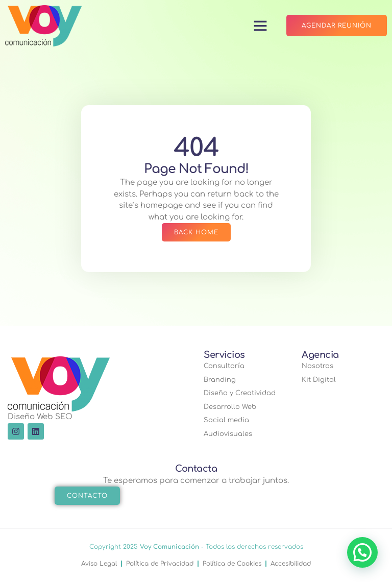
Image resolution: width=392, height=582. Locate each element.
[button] (260, 26)
